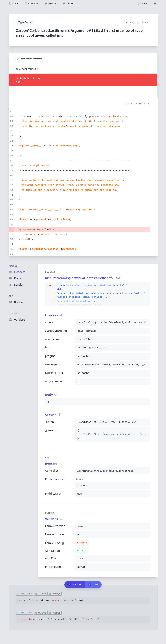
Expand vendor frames (30, 59)
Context (14, 314)
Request (14, 266)
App (11, 296)
